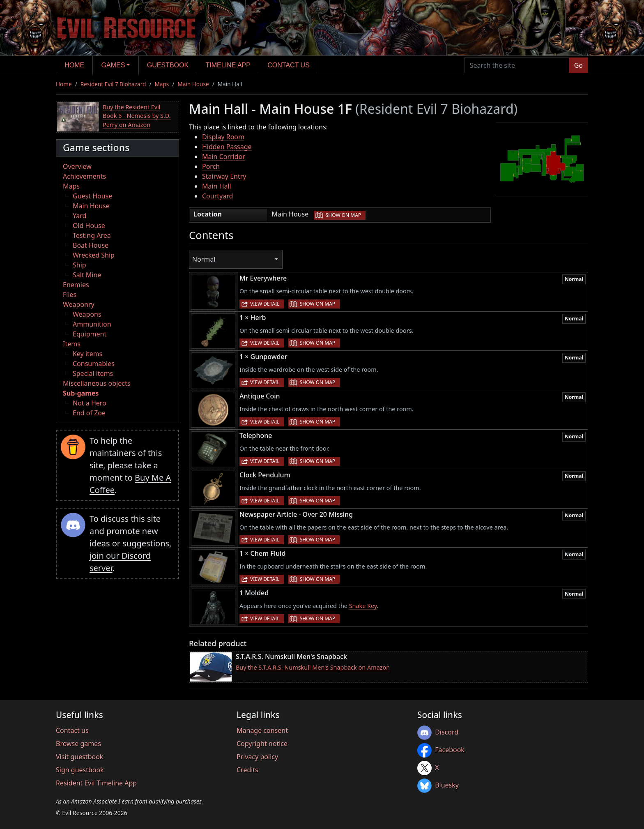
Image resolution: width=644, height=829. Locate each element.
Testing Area (92, 235)
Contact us (289, 65)
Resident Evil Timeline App (96, 783)
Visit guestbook (79, 757)
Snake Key (363, 606)
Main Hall (217, 186)
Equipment (90, 334)
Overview (77, 166)
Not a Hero (90, 403)
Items (72, 344)
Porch (211, 166)
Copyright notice (262, 744)
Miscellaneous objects (97, 383)
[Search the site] (517, 65)
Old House (89, 226)
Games (113, 65)
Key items (87, 354)
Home (74, 65)
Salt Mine (87, 275)
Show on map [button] (343, 215)
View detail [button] (265, 304)
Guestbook (168, 65)
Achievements (84, 176)
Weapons (87, 314)
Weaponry (79, 304)
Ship (79, 265)
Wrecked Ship (94, 255)
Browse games (78, 744)
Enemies (76, 285)
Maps (162, 84)
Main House (193, 84)
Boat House (91, 245)
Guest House (92, 196)
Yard (79, 216)
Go (578, 65)
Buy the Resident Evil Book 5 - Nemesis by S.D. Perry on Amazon (137, 116)
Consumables (94, 364)
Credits (247, 770)
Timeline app (228, 65)
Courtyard (217, 196)
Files (70, 295)
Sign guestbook (80, 770)
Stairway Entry (224, 176)
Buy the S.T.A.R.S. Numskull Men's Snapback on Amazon (313, 667)
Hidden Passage (227, 147)
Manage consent (262, 730)
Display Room (223, 137)
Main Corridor (224, 157)
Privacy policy (257, 757)
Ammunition (92, 324)
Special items (93, 373)
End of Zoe (89, 413)
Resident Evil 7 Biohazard (113, 84)
